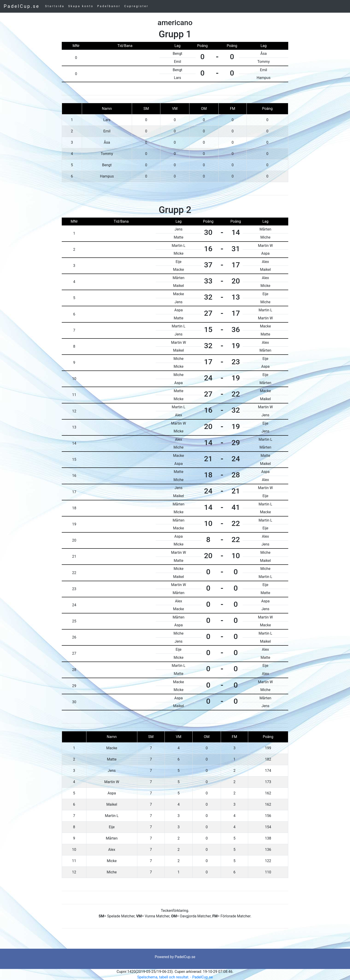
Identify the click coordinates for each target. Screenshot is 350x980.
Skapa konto (81, 6)
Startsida (55, 6)
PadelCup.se (22, 6)
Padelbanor (109, 6)
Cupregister (136, 6)
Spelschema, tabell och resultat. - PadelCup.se (175, 977)
